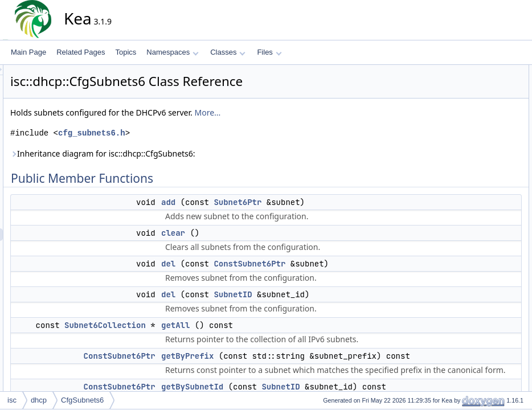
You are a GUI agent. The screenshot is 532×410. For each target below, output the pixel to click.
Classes (228, 52)
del (271, 276)
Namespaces (172, 52)
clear (276, 233)
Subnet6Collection (208, 375)
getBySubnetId (476, 159)
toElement (469, 272)
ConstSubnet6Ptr (352, 276)
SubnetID (335, 332)
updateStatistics (478, 284)
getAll (278, 375)
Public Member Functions (483, 71)
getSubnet (470, 184)
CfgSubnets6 (82, 400)
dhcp (39, 400)
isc (12, 400)
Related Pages (81, 52)
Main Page (28, 52)
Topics (126, 52)
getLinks (467, 171)
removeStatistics (479, 222)
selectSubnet (474, 247)
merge (464, 209)
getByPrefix (471, 146)
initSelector (471, 309)
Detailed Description (475, 322)
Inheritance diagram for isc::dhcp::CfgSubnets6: (205, 153)
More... (310, 112)
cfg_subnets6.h (194, 133)
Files (269, 52)
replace (465, 234)
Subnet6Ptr (340, 202)
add (271, 202)
